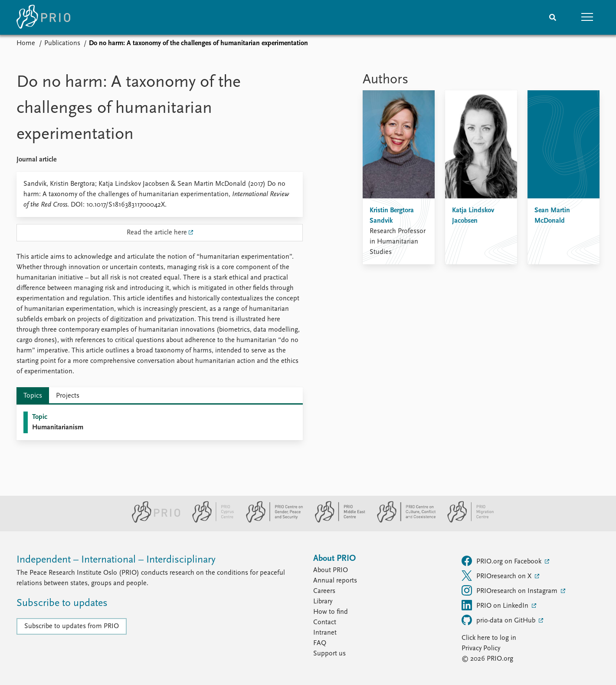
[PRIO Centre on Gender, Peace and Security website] (271, 521)
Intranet (325, 633)
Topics (33, 396)
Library (323, 602)
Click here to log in (489, 638)
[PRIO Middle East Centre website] (336, 521)
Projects (68, 396)
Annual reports (335, 581)
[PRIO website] (152, 521)
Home (26, 43)
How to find (331, 612)
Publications (62, 43)
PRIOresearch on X (497, 576)
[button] (587, 17)
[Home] (43, 17)
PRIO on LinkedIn (496, 605)
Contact (325, 622)
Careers (324, 591)
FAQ (320, 643)
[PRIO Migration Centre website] (466, 521)
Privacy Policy (481, 649)
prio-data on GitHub (499, 620)
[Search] (553, 17)
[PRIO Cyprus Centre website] (210, 521)
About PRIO (331, 570)
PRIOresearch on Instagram (510, 590)
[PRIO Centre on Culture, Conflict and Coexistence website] (403, 521)
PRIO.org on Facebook (502, 561)
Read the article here (157, 233)
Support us (329, 654)
